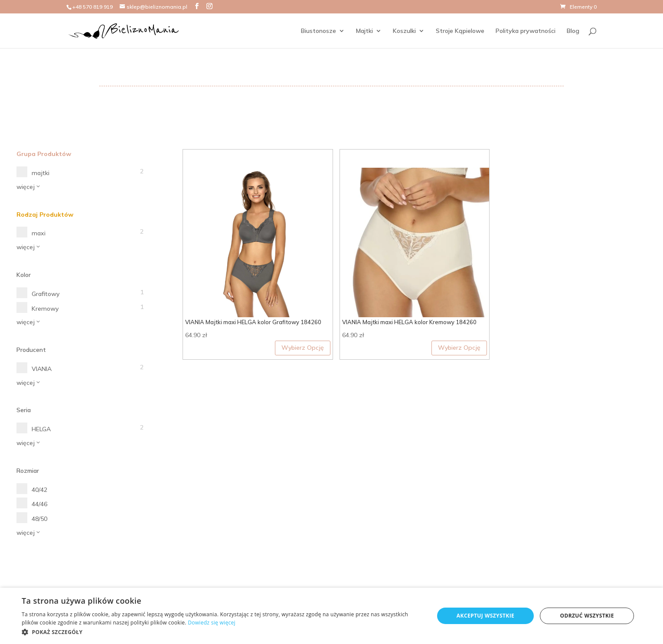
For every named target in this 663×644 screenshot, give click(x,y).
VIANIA (42, 369)
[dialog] (331, 616)
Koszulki (404, 31)
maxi (39, 233)
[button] (222, 632)
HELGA (41, 429)
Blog (573, 31)
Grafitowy (46, 294)
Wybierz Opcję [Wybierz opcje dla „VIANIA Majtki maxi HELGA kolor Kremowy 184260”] (459, 348)
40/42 (39, 490)
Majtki (364, 31)
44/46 (39, 504)
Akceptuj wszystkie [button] (485, 616)
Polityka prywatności (526, 31)
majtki (41, 173)
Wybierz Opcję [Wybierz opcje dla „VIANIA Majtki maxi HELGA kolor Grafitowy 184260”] (303, 348)
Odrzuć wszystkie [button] (587, 616)
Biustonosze (318, 31)
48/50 (39, 519)
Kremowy (45, 309)
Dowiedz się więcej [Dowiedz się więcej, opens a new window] (212, 623)
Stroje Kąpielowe (460, 31)
